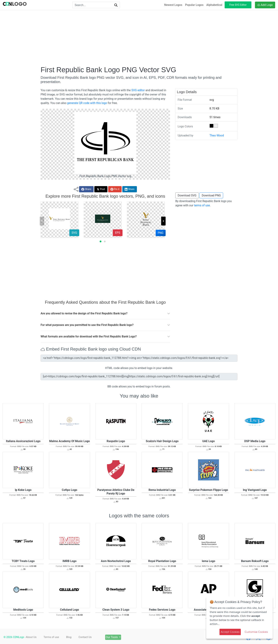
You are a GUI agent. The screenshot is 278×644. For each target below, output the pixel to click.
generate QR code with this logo (87, 103)
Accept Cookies (230, 632)
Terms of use (53, 637)
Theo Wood (217, 135)
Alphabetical (214, 5)
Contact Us (90, 637)
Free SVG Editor (238, 5)
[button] (101, 241)
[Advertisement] (139, 38)
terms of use (202, 205)
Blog (72, 637)
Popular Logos (194, 5)
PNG (161, 233)
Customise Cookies (256, 632)
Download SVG (187, 195)
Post (101, 189)
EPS (118, 233)
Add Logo (265, 5)
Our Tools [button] (120, 637)
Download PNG (211, 195)
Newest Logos (173, 5)
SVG (74, 233)
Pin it (115, 189)
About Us (31, 637)
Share (86, 189)
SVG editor (138, 90)
